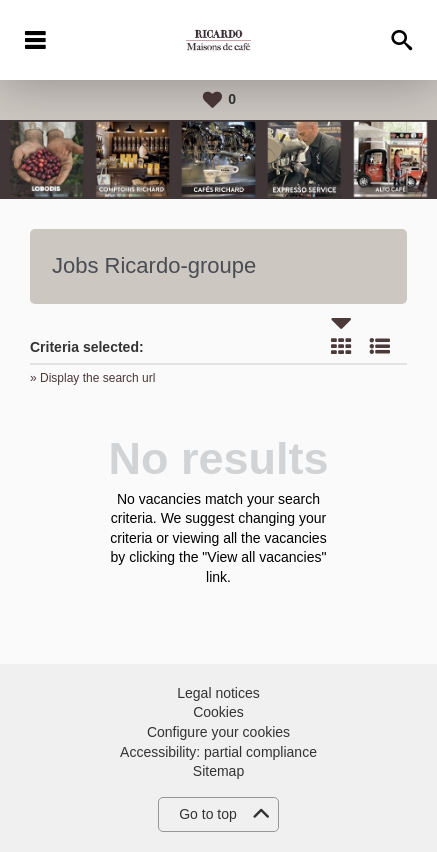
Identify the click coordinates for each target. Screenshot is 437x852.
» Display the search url (92, 378)
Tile (341, 346)
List (380, 346)
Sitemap (218, 771)
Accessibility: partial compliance (218, 752)
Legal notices (218, 693)
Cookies (218, 712)
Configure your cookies (218, 732)
